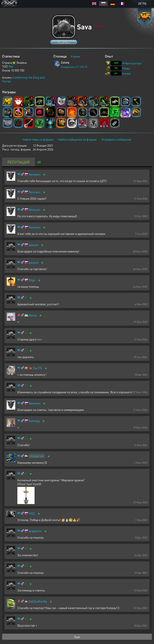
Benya (33, 315)
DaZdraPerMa (38, 601)
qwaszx (34, 245)
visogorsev (37, 456)
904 (11, 66)
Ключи (75, 56)
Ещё (77, 637)
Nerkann (35, 174)
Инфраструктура (132, 63)
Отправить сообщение (116, 139)
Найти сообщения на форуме (77, 139)
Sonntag (34, 421)
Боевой (126, 74)
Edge (32, 280)
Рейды (126, 68)
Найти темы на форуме (38, 139)
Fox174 (38, 368)
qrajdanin (35, 531)
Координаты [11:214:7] (74, 67)
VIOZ (32, 513)
